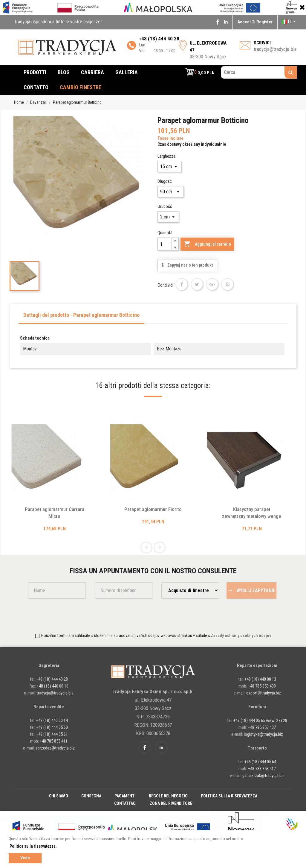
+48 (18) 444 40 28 (52, 679)
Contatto (36, 87)
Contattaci (125, 803)
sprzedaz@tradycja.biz (55, 748)
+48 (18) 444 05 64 (260, 762)
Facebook (218, 22)
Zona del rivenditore (171, 803)
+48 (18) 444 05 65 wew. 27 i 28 (260, 720)
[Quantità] (165, 244)
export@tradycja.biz (264, 693)
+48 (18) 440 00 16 (53, 686)
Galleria (127, 72)
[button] (200, 72)
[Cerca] (259, 72)
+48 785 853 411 (54, 741)
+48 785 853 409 (262, 686)
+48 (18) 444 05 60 (52, 727)
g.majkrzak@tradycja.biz (263, 776)
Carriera (92, 72)
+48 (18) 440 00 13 (260, 679)
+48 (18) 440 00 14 (52, 720)
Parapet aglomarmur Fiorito (153, 509)
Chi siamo (59, 796)
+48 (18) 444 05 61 (52, 734)
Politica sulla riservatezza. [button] (33, 846)
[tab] (81, 317)
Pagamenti (125, 796)
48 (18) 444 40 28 (160, 39)
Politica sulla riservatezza (229, 796)
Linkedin (226, 22)
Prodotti (35, 72)
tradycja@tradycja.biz (275, 49)
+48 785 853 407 (262, 727)
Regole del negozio (168, 796)
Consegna (91, 796)
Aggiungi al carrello (207, 244)
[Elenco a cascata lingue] (289, 22)
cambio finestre (81, 87)
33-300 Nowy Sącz (208, 50)
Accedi (244, 22)
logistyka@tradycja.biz (263, 734)
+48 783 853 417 (262, 769)
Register (265, 22)
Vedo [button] (25, 858)
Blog (64, 72)
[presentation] (63, 615)
